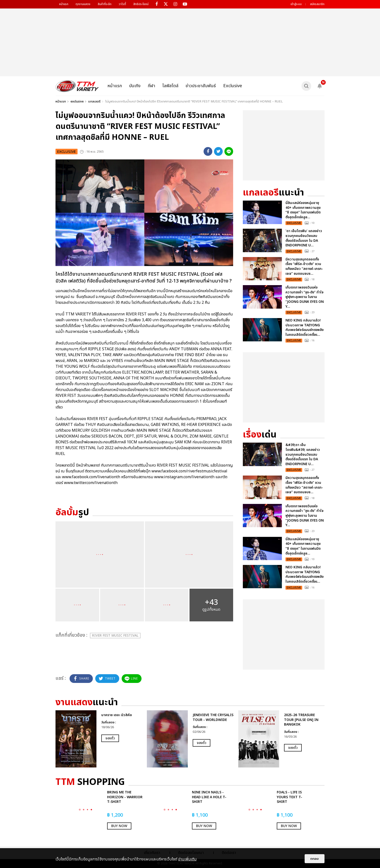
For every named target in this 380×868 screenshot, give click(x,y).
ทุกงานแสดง (83, 4)
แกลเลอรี (94, 102)
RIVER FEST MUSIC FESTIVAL (115, 636)
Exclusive (233, 86)
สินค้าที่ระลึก (105, 4)
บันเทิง (135, 86)
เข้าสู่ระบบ (296, 4)
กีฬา (151, 86)
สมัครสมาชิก (317, 4)
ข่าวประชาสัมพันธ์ (201, 86)
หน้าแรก (64, 4)
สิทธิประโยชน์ (141, 4)
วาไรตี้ (122, 4)
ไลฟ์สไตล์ (170, 86)
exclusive (77, 102)
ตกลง (315, 859)
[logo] (77, 86)
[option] (99, 739)
